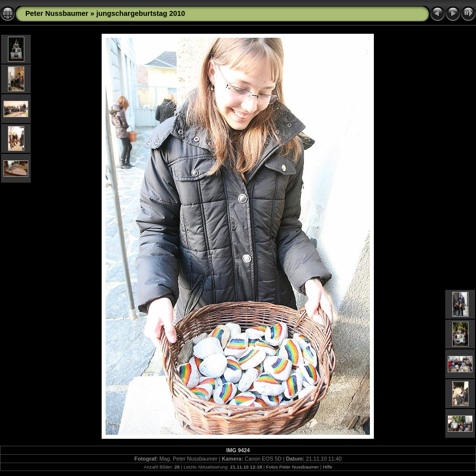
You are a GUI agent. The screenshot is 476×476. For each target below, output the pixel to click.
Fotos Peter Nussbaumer (292, 467)
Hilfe (327, 467)
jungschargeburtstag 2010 (141, 13)
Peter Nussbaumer (57, 13)
